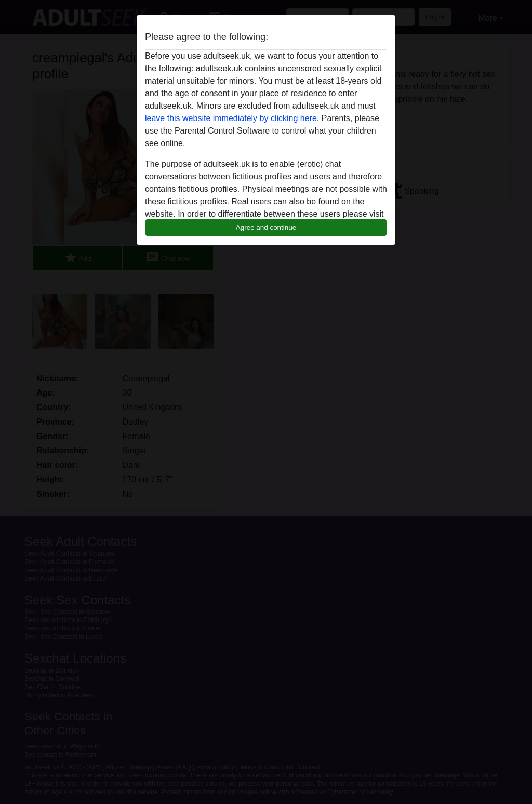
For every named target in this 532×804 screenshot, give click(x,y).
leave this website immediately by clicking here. (232, 118)
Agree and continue (266, 227)
